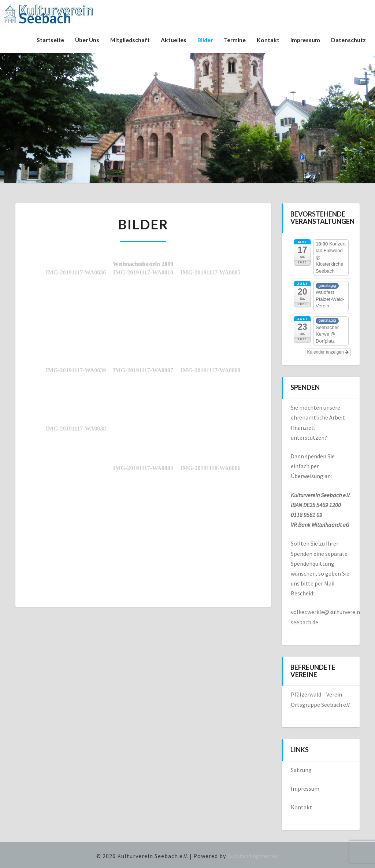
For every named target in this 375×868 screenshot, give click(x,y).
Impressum (305, 40)
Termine (234, 40)
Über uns (83, 40)
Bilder (203, 40)
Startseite (46, 40)
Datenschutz (348, 40)
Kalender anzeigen (328, 352)
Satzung (301, 770)
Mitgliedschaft (127, 40)
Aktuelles (171, 40)
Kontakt (267, 40)
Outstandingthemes (253, 856)
